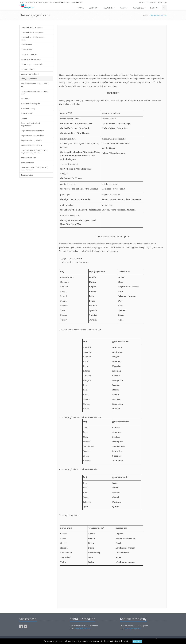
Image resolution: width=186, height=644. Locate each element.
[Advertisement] (36, 219)
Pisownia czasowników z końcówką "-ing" (35, 93)
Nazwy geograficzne (29, 79)
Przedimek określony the (31, 104)
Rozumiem (137, 641)
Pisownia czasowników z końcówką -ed (35, 85)
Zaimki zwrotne (27, 175)
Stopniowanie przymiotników (32, 131)
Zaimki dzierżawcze (28, 158)
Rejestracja (162, 2)
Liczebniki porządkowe (30, 74)
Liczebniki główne (28, 69)
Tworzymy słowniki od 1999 (30, 2)
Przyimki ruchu (27, 113)
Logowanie (151, 2)
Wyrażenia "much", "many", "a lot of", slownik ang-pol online (34, 151)
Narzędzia (139, 8)
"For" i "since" (26, 45)
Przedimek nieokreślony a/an (32, 32)
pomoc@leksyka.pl (133, 628)
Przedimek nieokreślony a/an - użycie (33, 38)
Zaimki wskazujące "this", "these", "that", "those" (34, 169)
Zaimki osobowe (27, 163)
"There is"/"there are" (30, 54)
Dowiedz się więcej (123, 641)
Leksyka (94, 8)
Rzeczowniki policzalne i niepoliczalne (30, 124)
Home (81, 8)
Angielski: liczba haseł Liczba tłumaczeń (62, 2)
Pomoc (142, 2)
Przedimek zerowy (28, 108)
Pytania (24, 118)
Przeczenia (25, 99)
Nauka (124, 8)
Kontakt (155, 8)
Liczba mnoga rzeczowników (32, 64)
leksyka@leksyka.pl (82, 628)
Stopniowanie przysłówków (32, 140)
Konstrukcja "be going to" (31, 59)
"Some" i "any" (27, 50)
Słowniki (109, 8)
